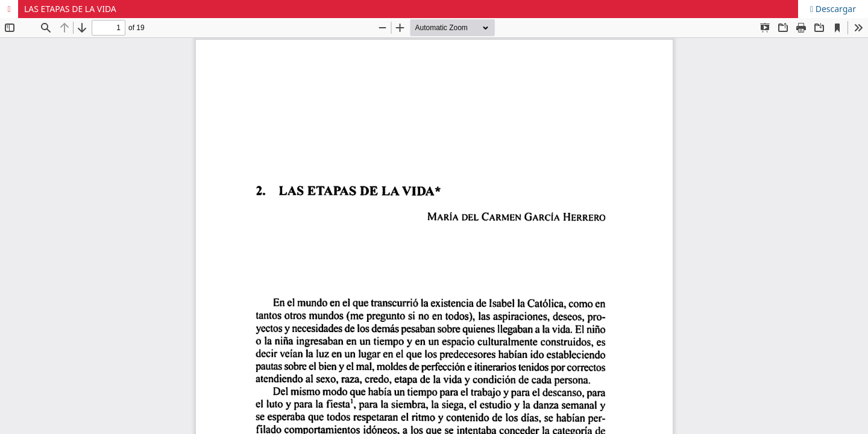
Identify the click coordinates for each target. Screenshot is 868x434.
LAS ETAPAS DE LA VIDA (70, 9)
